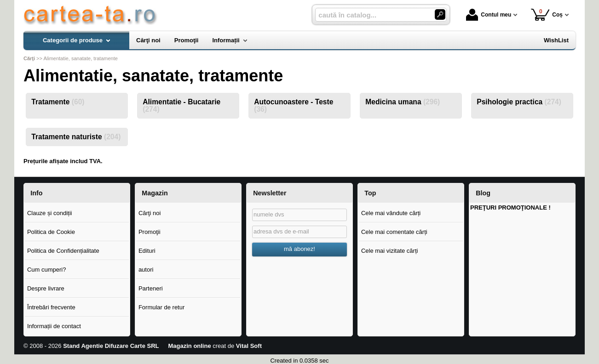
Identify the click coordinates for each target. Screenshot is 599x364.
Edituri (147, 251)
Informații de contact (54, 326)
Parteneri (151, 288)
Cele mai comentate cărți (394, 232)
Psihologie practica (519, 102)
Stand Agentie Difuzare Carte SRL (111, 346)
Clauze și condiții (50, 213)
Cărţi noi (150, 213)
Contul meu (489, 15)
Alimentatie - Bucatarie (181, 105)
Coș (547, 14)
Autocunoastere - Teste (294, 105)
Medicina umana (403, 102)
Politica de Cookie (51, 232)
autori (146, 270)
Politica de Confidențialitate (63, 251)
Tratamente (58, 102)
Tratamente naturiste (76, 137)
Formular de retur (161, 307)
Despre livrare (46, 288)
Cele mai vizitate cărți (390, 251)
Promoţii (150, 232)
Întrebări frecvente (51, 307)
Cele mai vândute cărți (391, 213)
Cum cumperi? (47, 270)
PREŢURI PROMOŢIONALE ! (510, 208)
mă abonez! (299, 249)
